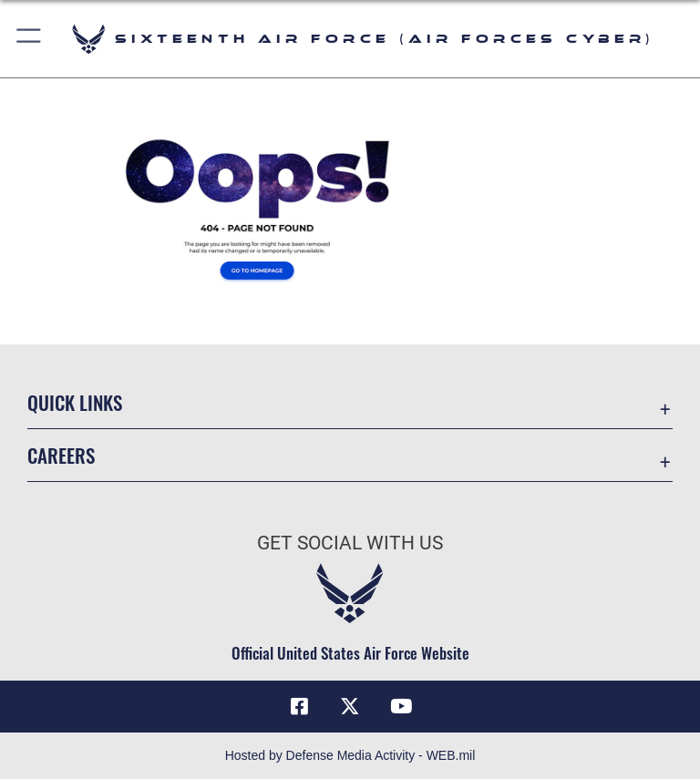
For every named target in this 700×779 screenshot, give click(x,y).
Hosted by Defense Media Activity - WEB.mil (350, 755)
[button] (30, 39)
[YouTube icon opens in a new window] (401, 706)
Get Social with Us (350, 543)
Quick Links (75, 402)
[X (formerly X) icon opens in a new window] (350, 706)
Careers (61, 455)
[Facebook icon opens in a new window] (299, 706)
